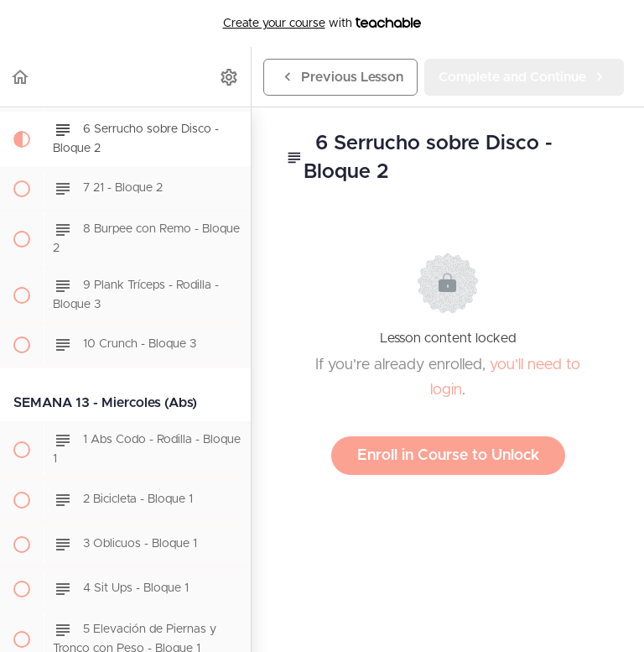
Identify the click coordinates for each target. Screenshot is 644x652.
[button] (21, 77)
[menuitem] (230, 77)
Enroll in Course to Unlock (448, 456)
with (322, 23)
